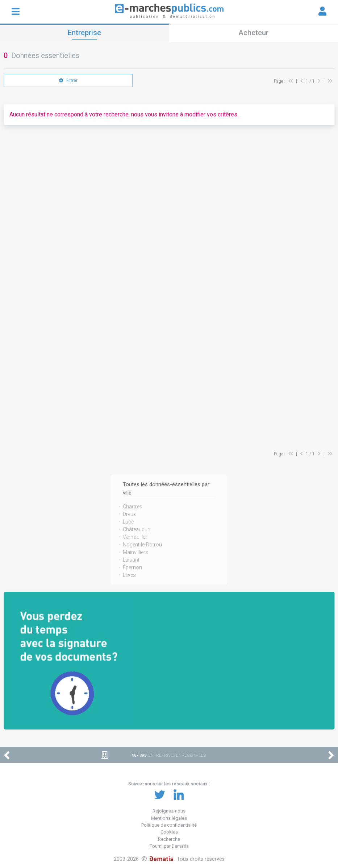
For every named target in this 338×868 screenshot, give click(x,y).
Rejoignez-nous (169, 811)
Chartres (133, 507)
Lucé (128, 522)
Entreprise (84, 33)
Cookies (169, 832)
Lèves (129, 575)
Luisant (131, 560)
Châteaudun (137, 529)
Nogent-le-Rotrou (142, 545)
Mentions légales (169, 818)
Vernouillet (135, 537)
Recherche (169, 839)
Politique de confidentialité (169, 825)
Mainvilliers (135, 552)
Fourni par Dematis (169, 846)
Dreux (129, 514)
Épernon (132, 567)
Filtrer (68, 80)
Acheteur (253, 33)
